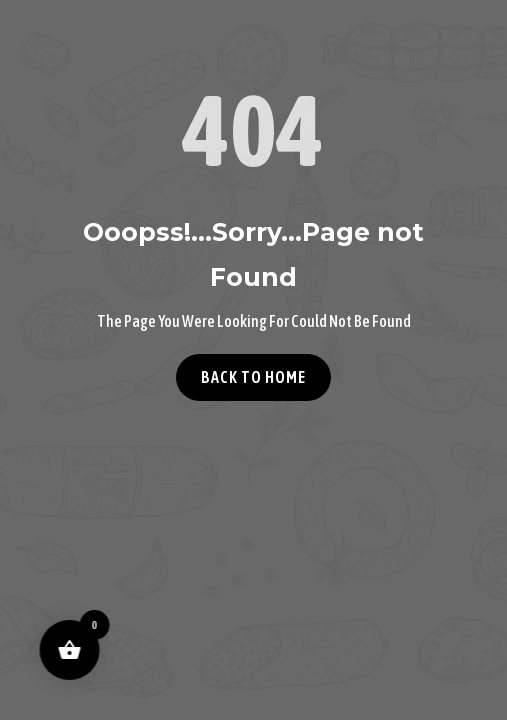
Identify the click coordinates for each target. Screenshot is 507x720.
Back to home (253, 377)
